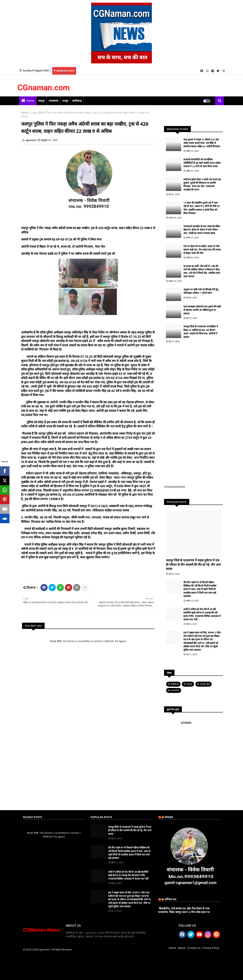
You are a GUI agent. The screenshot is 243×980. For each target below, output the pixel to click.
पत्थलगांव (53, 101)
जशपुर (41, 101)
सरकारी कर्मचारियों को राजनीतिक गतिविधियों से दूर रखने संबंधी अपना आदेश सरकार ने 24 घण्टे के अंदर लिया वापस (202, 163)
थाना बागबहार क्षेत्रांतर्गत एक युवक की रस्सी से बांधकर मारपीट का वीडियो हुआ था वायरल (202, 310)
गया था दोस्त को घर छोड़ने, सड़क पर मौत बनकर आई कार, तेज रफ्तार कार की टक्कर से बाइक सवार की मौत (202, 250)
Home (30, 101)
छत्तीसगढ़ (77, 101)
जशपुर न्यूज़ (205, 684)
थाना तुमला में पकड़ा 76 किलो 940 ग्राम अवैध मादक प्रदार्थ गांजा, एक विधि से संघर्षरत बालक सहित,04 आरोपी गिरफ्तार (202, 143)
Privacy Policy (211, 948)
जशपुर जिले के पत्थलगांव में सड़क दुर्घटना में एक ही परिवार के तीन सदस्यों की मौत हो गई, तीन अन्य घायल (193, 564)
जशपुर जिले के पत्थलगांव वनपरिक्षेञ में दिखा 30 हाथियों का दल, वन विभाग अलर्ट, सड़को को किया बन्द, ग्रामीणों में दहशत (201, 332)
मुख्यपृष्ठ (25, 113)
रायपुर (65, 101)
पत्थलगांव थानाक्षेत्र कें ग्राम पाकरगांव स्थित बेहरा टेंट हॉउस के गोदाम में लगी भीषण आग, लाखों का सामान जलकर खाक (202, 230)
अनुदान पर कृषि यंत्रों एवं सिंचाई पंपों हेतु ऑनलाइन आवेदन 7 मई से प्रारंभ (201, 291)
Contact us (194, 948)
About (182, 948)
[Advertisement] (94, 571)
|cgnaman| (45, 949)
